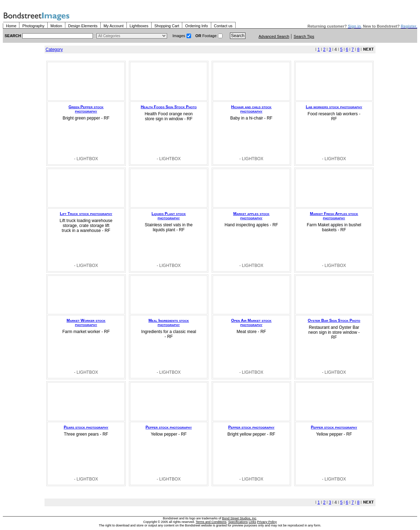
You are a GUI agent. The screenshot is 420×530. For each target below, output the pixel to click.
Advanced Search (274, 36)
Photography (33, 26)
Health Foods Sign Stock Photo (168, 107)
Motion (56, 26)
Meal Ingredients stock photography (169, 322)
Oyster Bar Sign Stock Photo (334, 320)
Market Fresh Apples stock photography (334, 216)
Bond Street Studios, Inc (239, 518)
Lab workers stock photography (334, 107)
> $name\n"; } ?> (132, 36)
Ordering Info (196, 26)
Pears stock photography (86, 427)
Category (54, 49)
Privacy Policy (267, 522)
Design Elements (83, 26)
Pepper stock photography (169, 427)
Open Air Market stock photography (251, 322)
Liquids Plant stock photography (169, 216)
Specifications (238, 522)
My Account (114, 26)
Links (252, 522)
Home (11, 26)
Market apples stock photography (251, 216)
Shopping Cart (167, 26)
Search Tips (304, 36)
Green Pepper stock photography (86, 109)
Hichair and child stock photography (251, 109)
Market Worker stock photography (86, 322)
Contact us (223, 26)
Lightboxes (139, 26)
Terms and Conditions (211, 522)
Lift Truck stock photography (86, 214)
